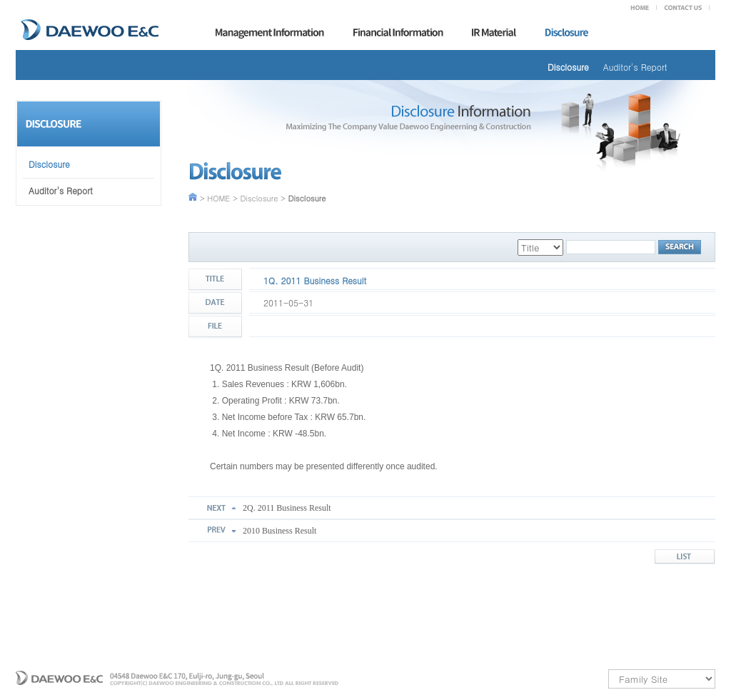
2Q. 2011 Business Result (287, 508)
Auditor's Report (635, 67)
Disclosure (568, 67)
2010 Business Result (279, 531)
